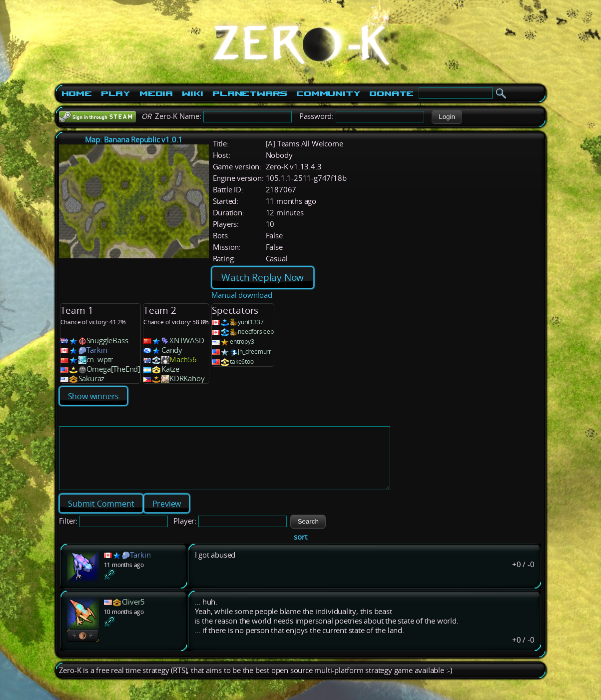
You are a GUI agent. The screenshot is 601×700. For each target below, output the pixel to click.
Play (116, 93)
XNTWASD (187, 341)
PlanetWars (250, 93)
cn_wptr (100, 359)
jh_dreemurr (255, 351)
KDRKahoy (187, 378)
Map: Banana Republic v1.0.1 (134, 140)
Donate (391, 93)
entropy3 (242, 342)
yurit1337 (251, 322)
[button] (447, 117)
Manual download (242, 295)
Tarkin (97, 350)
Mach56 (183, 359)
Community (328, 93)
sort (300, 549)
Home (77, 93)
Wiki (193, 93)
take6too (242, 361)
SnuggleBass (107, 341)
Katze (170, 369)
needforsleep (256, 332)
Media (156, 93)
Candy (172, 350)
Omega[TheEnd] (113, 369)
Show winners (94, 396)
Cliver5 (134, 614)
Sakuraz (92, 378)
